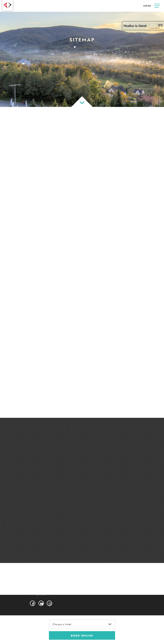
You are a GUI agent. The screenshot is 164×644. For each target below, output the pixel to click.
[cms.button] (152, 6)
